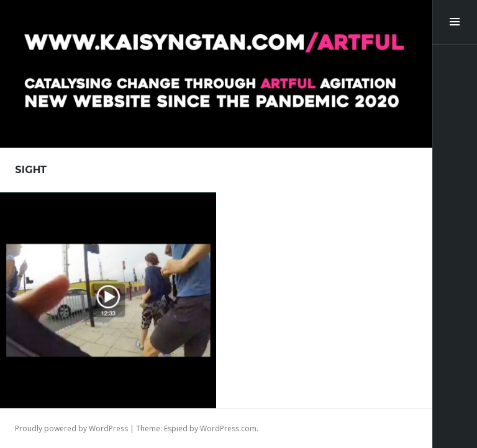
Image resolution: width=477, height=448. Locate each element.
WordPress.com (228, 428)
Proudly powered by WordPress (71, 428)
